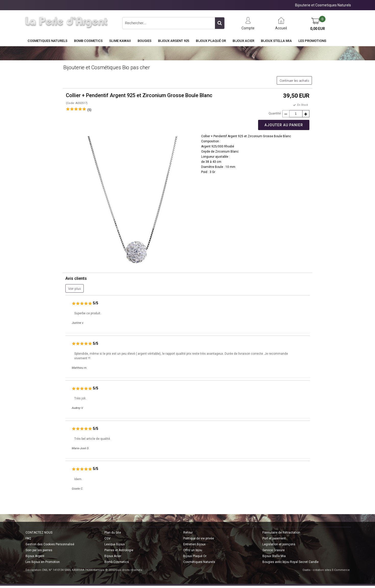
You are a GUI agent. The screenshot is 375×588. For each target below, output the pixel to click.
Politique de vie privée (199, 538)
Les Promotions (312, 41)
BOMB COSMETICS (88, 41)
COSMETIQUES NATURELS (47, 41)
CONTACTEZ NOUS (39, 533)
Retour (188, 533)
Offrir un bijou (193, 550)
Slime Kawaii (120, 41)
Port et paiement (274, 538)
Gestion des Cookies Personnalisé (50, 544)
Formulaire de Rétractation (281, 533)
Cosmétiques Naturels (199, 562)
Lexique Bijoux (115, 544)
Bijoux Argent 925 (174, 41)
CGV (107, 538)
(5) (89, 110)
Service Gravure (274, 550)
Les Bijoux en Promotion (43, 562)
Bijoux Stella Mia (276, 41)
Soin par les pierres (39, 550)
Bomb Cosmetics (117, 562)
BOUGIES (144, 41)
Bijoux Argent (35, 556)
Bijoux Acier (243, 41)
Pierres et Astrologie (119, 550)
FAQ (28, 538)
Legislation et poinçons (279, 544)
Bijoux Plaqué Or (211, 41)
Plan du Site (113, 533)
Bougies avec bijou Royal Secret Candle (291, 562)
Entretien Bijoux (194, 544)
